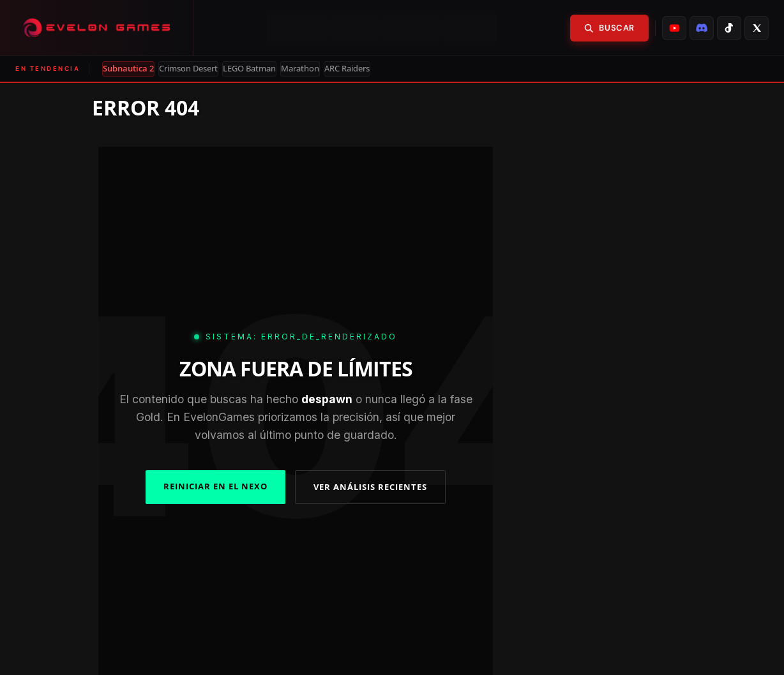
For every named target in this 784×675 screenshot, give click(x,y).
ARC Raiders (347, 69)
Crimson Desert (188, 69)
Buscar (609, 28)
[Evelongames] (97, 28)
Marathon (300, 69)
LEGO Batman (249, 69)
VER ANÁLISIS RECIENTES (370, 487)
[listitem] (674, 28)
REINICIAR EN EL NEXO (215, 486)
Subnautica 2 (128, 69)
